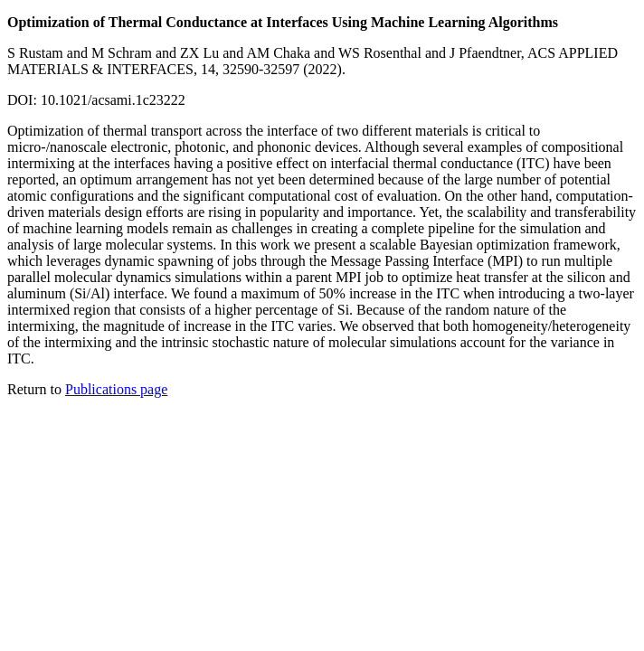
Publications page (116, 389)
